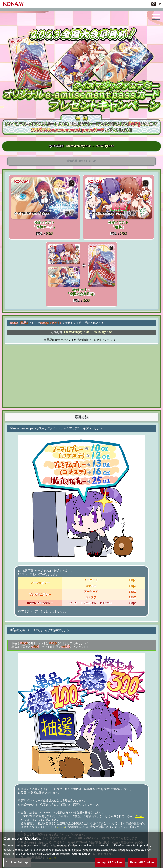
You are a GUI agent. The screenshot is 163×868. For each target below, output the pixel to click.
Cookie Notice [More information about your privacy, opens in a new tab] (81, 857)
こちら (140, 816)
